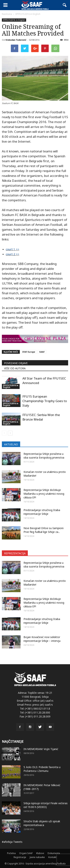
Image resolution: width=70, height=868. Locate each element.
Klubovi (40, 853)
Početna (11, 853)
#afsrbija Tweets (12, 842)
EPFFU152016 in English (14, 20)
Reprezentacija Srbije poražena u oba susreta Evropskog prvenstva (44, 456)
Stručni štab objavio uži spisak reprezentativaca (42, 823)
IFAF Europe (29, 352)
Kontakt (52, 857)
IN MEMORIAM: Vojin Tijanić (41, 749)
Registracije (20, 857)
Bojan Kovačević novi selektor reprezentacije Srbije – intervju (42, 639)
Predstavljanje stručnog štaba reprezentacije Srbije (42, 512)
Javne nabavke (37, 857)
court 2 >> (13, 254)
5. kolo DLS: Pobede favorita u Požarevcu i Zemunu (42, 769)
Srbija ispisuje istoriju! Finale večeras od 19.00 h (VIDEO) (46, 805)
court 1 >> (13, 249)
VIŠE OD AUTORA (15, 368)
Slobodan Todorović (16, 40)
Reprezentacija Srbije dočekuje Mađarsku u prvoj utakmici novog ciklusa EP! (44, 494)
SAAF (42, 352)
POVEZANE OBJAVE (16, 363)
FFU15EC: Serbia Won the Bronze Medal (41, 417)
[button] (65, 5)
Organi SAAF (26, 853)
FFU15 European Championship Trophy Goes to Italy (45, 401)
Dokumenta (54, 853)
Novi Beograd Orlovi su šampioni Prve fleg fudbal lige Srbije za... (43, 530)
